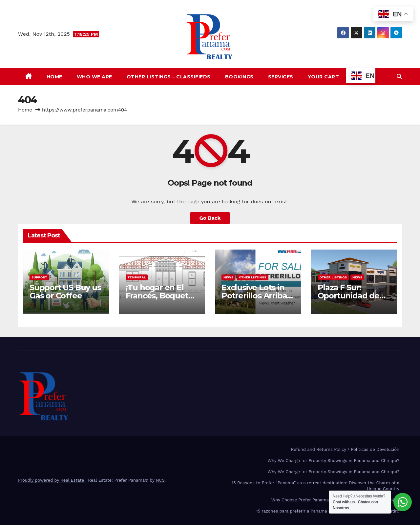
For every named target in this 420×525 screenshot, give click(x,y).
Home (54, 77)
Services (281, 77)
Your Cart (324, 77)
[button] (399, 77)
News (228, 277)
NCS (160, 480)
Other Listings (252, 277)
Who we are (94, 77)
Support (39, 277)
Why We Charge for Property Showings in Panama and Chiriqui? (334, 461)
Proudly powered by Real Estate (52, 480)
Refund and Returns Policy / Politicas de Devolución (345, 449)
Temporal (137, 277)
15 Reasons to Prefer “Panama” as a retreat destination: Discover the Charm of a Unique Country (315, 486)
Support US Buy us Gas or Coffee (65, 292)
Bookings (239, 77)
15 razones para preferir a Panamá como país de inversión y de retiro (328, 511)
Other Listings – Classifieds (169, 77)
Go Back (210, 218)
